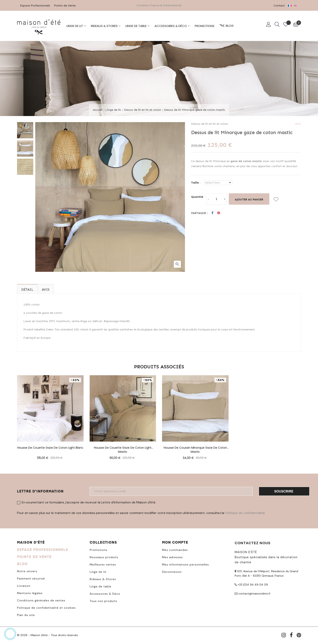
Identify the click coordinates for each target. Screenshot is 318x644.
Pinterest (219, 213)
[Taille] (218, 182)
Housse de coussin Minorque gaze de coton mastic (195, 447)
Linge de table (100, 586)
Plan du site (26, 615)
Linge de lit (98, 571)
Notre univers (27, 571)
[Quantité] (216, 199)
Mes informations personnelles (185, 564)
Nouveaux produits (104, 557)
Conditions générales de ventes (41, 600)
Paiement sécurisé (31, 578)
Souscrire (284, 491)
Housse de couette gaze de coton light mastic (123, 447)
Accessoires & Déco (105, 593)
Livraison (24, 585)
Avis (46, 289)
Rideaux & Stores (103, 579)
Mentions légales (30, 593)
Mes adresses (172, 557)
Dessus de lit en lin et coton (210, 123)
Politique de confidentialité (245, 512)
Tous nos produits (103, 601)
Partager (212, 213)
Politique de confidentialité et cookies (46, 607)
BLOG (22, 563)
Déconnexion (172, 571)
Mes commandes (175, 549)
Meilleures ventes (103, 564)
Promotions (98, 549)
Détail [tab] (27, 289)
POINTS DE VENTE (34, 556)
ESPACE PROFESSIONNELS (43, 549)
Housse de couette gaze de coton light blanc (50, 447)
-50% (298, 123)
